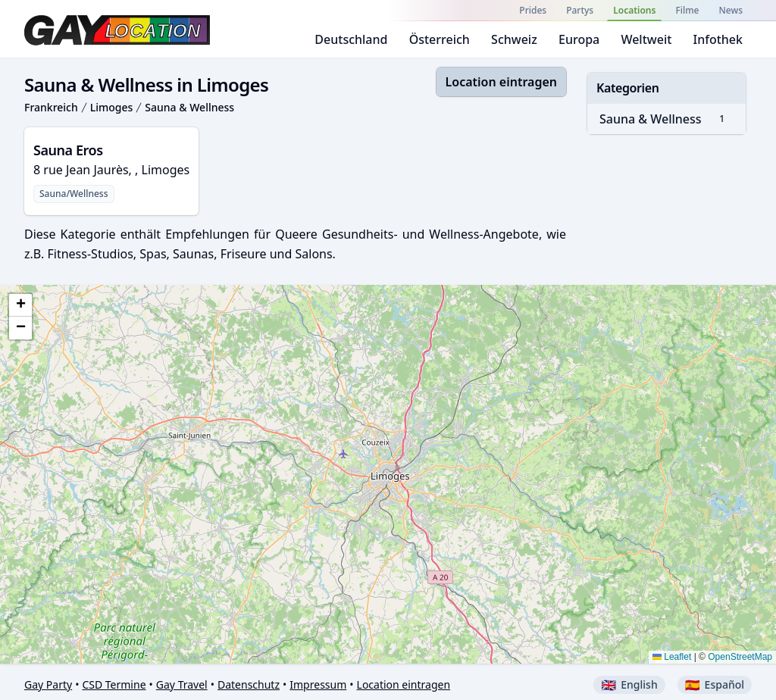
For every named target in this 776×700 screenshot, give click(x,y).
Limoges (112, 107)
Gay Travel (182, 684)
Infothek (718, 39)
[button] (20, 305)
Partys (580, 10)
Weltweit (646, 39)
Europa (579, 39)
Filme (687, 10)
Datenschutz (249, 684)
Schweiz (514, 39)
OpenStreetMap (740, 657)
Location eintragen (501, 82)
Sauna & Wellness (189, 107)
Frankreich (51, 107)
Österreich (440, 39)
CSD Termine (114, 684)
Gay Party (48, 684)
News (731, 10)
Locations (634, 10)
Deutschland (351, 39)
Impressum (318, 684)
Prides (533, 10)
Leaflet (672, 657)
